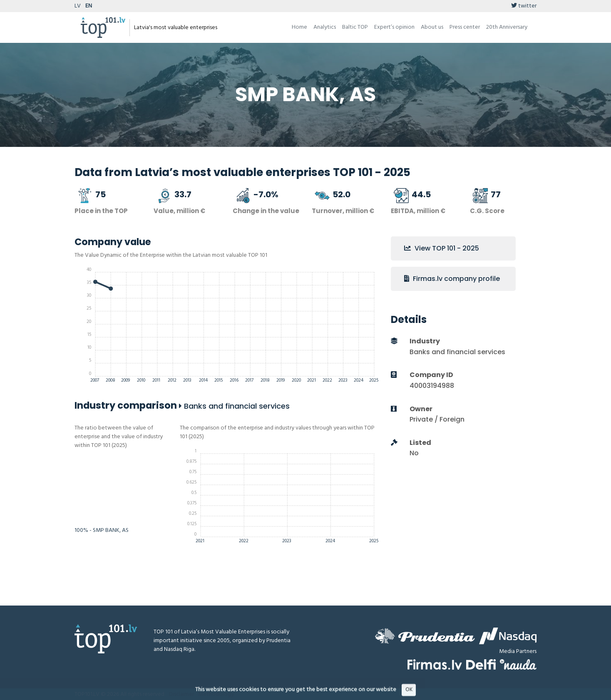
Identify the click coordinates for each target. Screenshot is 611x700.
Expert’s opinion (394, 27)
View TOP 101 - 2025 (442, 248)
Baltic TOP (355, 27)
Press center (465, 27)
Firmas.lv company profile (452, 279)
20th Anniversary (507, 27)
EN (89, 6)
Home (299, 27)
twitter (524, 6)
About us (432, 27)
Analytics (325, 27)
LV (78, 6)
